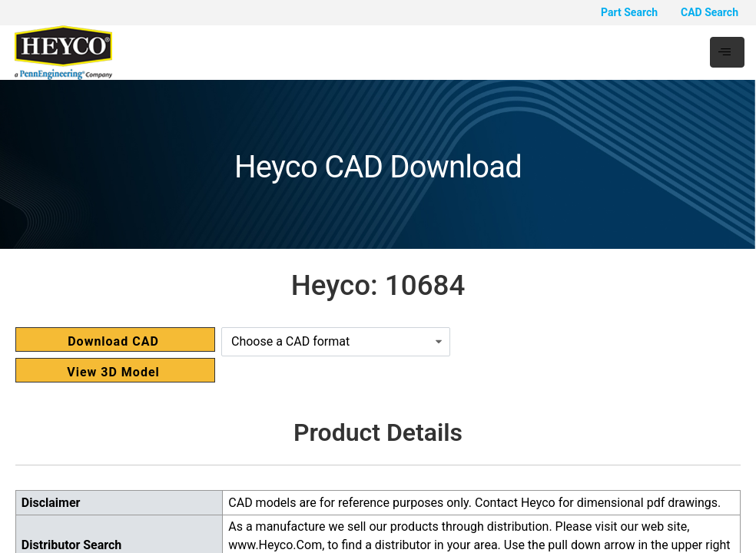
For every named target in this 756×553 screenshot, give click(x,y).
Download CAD (113, 341)
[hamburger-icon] (727, 52)
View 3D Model (113, 372)
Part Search (629, 12)
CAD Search (710, 12)
